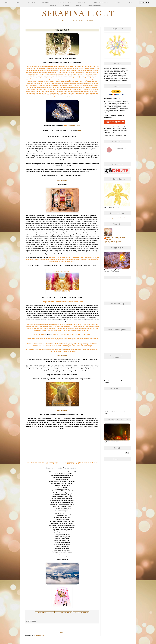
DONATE (53, 5)
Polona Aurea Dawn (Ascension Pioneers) (116, 239)
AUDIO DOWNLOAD (74, 125)
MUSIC (117, 2)
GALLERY (66, 5)
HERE (79, 131)
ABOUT (18, 2)
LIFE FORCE (31, 2)
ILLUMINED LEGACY (95, 5)
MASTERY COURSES (64, 2)
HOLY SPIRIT (82, 2)
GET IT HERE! (62, 180)
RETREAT (130, 2)
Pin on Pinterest (81, 612)
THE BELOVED (144, 2)
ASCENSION (46, 2)
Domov (62, 632)
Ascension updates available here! (115, 218)
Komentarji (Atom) (39, 635)
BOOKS (79, 5)
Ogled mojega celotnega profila (113, 242)
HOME (6, 2)
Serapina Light (78, 13)
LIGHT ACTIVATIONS (101, 2)
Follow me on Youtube (109, 150)
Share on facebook (44, 612)
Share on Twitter (63, 612)
